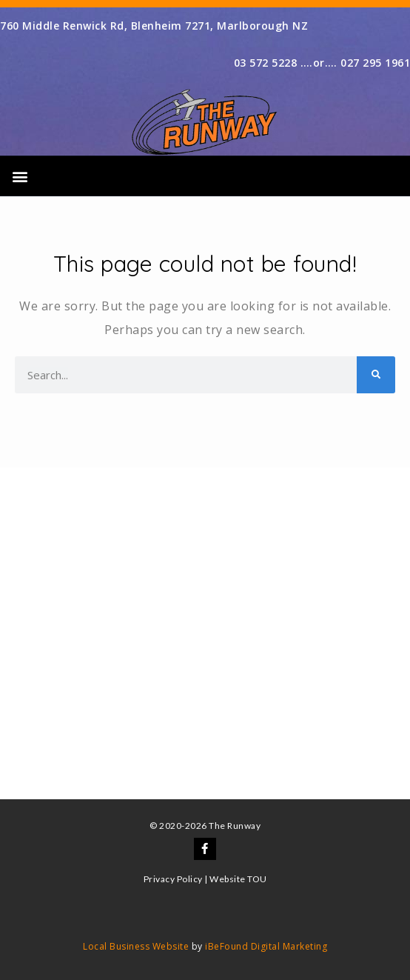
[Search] (376, 375)
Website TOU (238, 879)
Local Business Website (136, 946)
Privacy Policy (173, 879)
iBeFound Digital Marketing (266, 946)
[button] (20, 176)
